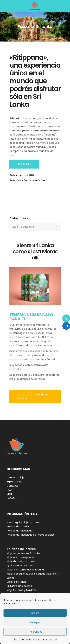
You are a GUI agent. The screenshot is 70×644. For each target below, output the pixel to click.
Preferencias (35, 632)
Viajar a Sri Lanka (17, 582)
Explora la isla (15, 482)
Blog (9, 494)
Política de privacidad (45, 639)
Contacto (13, 486)
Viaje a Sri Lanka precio (20, 557)
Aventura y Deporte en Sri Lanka (29, 180)
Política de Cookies (22, 639)
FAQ (9, 490)
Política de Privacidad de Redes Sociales (31, 535)
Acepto (35, 613)
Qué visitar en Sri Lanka (21, 566)
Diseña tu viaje (16, 478)
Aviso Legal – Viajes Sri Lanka (24, 522)
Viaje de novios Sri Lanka (21, 561)
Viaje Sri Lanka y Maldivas (22, 590)
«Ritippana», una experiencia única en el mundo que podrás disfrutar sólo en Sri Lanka (35, 81)
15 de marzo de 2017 (22, 175)
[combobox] (35, 227)
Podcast (12, 498)
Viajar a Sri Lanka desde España (25, 570)
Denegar (35, 622)
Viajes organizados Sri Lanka (23, 553)
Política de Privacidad (20, 531)
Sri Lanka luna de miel (20, 586)
